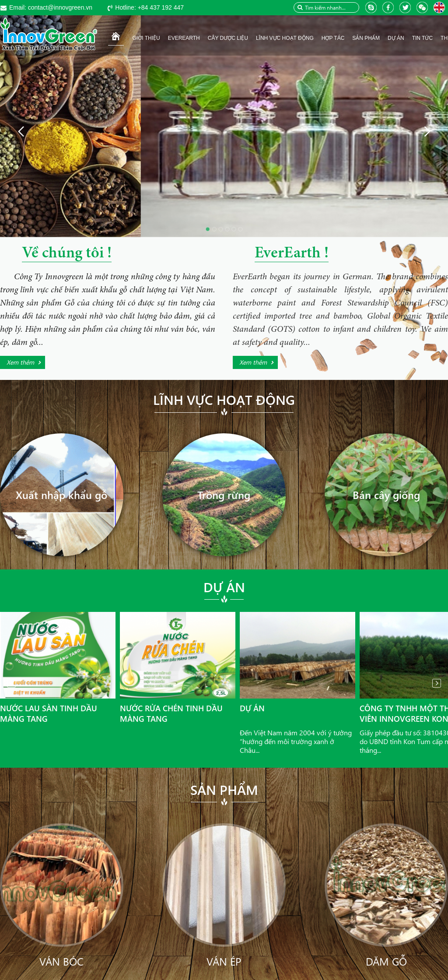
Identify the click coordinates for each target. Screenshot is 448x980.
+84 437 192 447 (149, 7)
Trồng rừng (224, 495)
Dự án (224, 587)
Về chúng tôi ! (67, 254)
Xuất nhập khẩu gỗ (61, 495)
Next (437, 683)
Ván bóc (61, 961)
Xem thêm (20, 362)
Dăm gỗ (386, 961)
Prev (11, 683)
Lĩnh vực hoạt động (224, 400)
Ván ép (224, 961)
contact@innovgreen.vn (51, 7)
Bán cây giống (386, 495)
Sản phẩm (224, 790)
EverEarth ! (292, 254)
